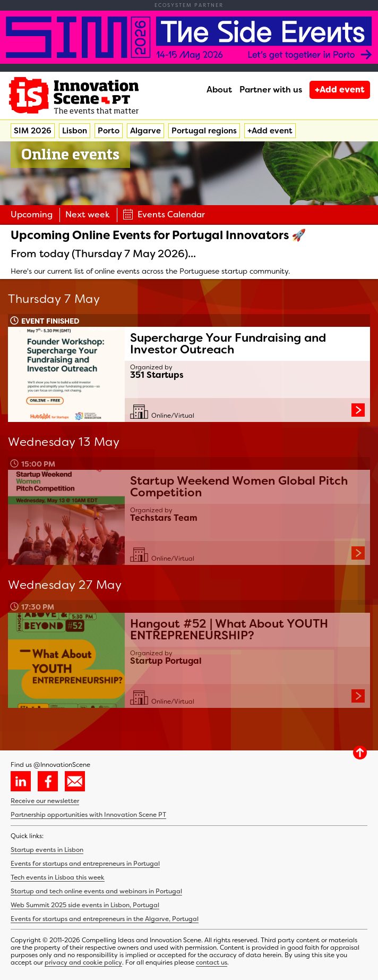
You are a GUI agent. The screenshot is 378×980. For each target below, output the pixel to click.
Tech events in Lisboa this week (58, 877)
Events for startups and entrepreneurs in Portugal (85, 864)
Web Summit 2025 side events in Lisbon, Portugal (85, 905)
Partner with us (271, 90)
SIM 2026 (33, 131)
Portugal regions (204, 131)
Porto (109, 131)
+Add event (340, 90)
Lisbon (75, 131)
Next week (88, 214)
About (219, 90)
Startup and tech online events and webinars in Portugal (96, 891)
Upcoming (32, 214)
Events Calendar (164, 214)
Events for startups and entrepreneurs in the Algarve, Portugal (105, 919)
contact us (212, 962)
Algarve (145, 131)
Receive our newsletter (45, 801)
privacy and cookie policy (83, 962)
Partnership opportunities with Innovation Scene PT (88, 815)
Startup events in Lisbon (47, 850)
